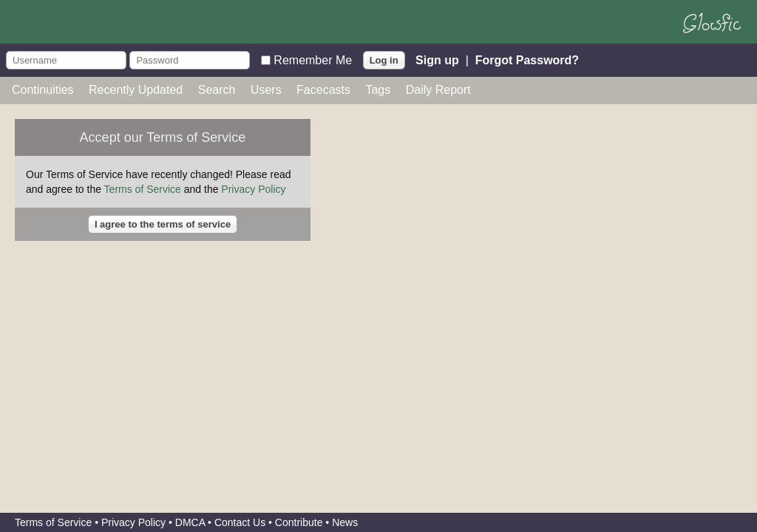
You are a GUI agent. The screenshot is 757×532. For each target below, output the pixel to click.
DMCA (190, 522)
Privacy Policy (253, 189)
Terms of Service (143, 189)
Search (217, 90)
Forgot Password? (527, 59)
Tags (378, 90)
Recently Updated (136, 90)
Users (266, 90)
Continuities (43, 90)
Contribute (299, 522)
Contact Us (240, 522)
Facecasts (323, 90)
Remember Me (313, 59)
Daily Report (438, 90)
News (345, 522)
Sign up (437, 59)
